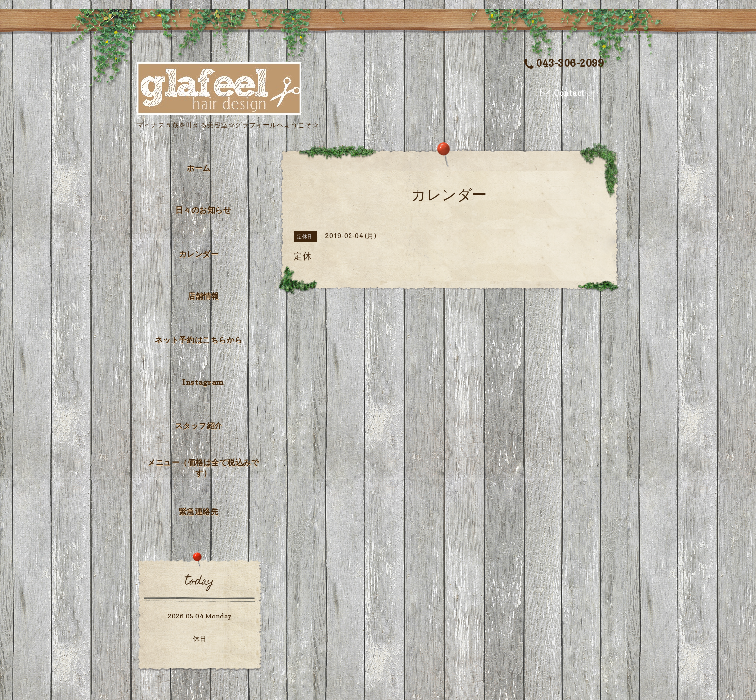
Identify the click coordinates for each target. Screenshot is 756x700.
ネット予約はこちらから (199, 340)
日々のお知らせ (203, 210)
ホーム (199, 168)
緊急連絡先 (199, 511)
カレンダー (199, 254)
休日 (200, 638)
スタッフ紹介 (199, 425)
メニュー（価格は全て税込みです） (203, 467)
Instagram (203, 382)
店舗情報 (203, 296)
